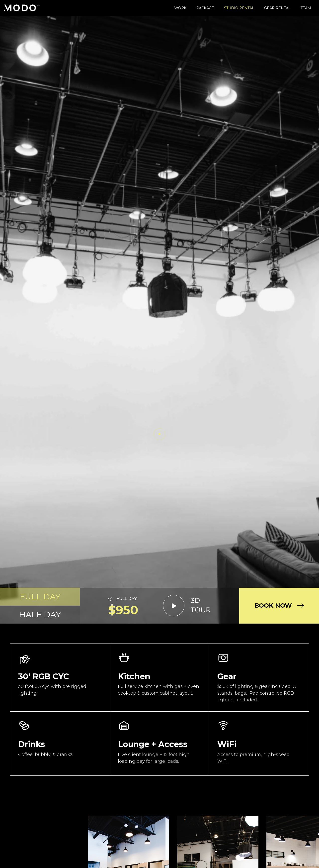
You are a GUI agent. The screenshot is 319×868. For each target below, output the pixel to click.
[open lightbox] (187, 606)
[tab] (40, 597)
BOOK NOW (273, 605)
